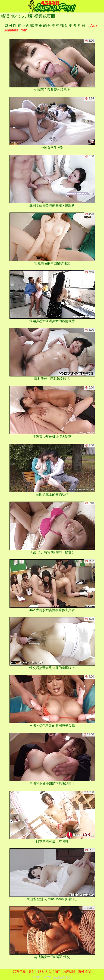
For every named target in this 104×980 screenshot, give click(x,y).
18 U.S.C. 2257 (49, 972)
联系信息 (19, 972)
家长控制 (85, 972)
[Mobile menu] (4, 6)
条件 (32, 972)
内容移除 (69, 972)
